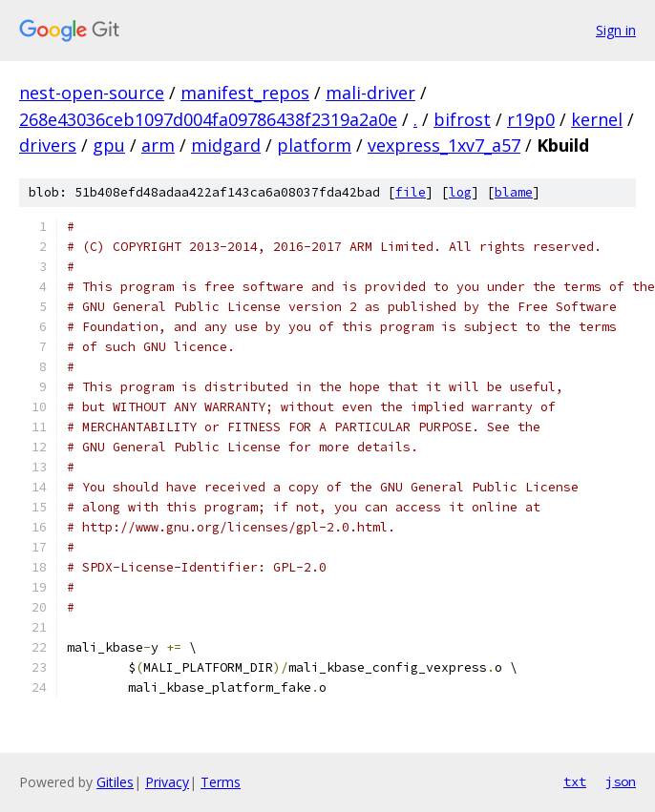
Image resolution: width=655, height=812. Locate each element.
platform (314, 145)
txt (575, 781)
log (460, 192)
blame (514, 192)
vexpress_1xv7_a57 (444, 145)
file (411, 192)
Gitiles (115, 782)
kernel (597, 119)
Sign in (616, 30)
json (621, 781)
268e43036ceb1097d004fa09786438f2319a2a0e (208, 119)
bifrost (462, 119)
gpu (109, 145)
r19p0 (531, 119)
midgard (226, 145)
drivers (48, 145)
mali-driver (370, 93)
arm (158, 145)
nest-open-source (92, 93)
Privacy (167, 782)
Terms (221, 782)
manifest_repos (245, 93)
